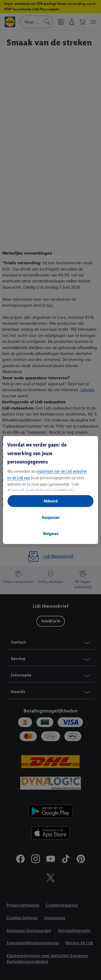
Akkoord (51, 501)
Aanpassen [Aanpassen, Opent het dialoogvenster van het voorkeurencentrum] (51, 517)
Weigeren (51, 534)
